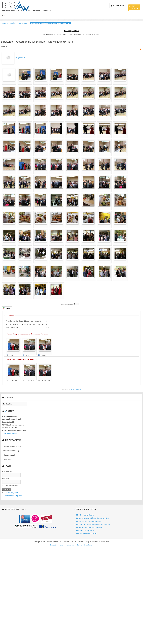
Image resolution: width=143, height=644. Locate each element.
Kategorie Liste (20, 58)
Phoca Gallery (76, 389)
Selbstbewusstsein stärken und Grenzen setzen (93, 518)
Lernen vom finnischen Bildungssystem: (90, 527)
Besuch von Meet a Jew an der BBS (89, 521)
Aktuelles (13, 23)
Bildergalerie (23, 23)
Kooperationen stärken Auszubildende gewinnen (93, 524)
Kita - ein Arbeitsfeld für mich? (87, 534)
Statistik (7, 308)
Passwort (6, 479)
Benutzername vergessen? (13, 496)
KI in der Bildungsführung (85, 515)
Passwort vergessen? (12, 493)
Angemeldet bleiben (11, 486)
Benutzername (7, 472)
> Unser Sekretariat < (10, 434)
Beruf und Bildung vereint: (85, 531)
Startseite (5, 23)
